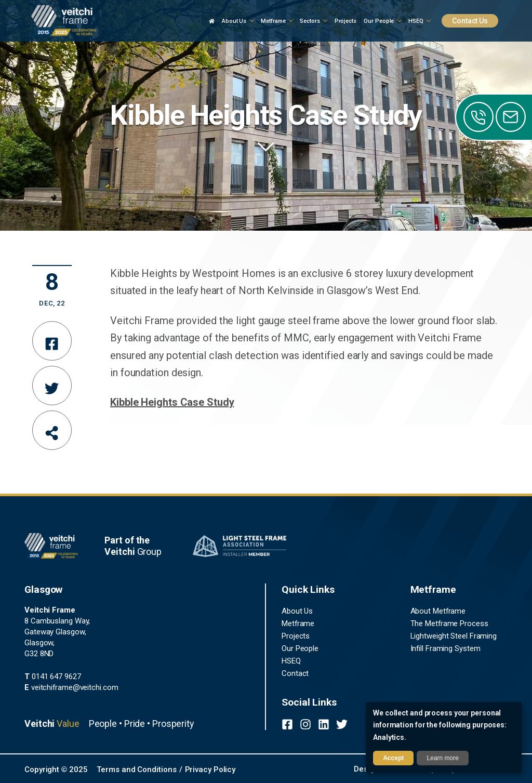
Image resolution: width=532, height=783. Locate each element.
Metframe (298, 623)
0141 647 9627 (53, 676)
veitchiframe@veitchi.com (71, 687)
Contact (295, 673)
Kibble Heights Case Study (172, 402)
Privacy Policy (210, 769)
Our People (300, 648)
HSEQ (291, 661)
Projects (296, 636)
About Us (297, 611)
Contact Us (470, 21)
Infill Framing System (445, 648)
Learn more (443, 758)
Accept (393, 758)
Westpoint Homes (234, 273)
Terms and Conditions (136, 769)
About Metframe (438, 611)
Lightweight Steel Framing (454, 636)
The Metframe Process (449, 623)
